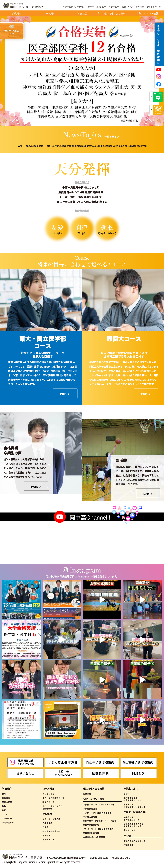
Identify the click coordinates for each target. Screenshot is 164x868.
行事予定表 (47, 823)
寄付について (130, 830)
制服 (4, 810)
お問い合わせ (8, 823)
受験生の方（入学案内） (74, 7)
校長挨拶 (6, 798)
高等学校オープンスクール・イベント (100, 821)
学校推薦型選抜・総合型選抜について (132, 799)
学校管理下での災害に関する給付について (133, 825)
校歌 (4, 806)
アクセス (6, 814)
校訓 (4, 794)
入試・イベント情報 (94, 799)
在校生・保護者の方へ (135, 812)
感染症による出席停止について (131, 818)
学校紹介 (7, 789)
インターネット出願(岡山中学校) (98, 813)
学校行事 (46, 836)
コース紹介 (48, 789)
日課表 (45, 827)
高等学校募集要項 (91, 825)
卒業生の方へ (131, 789)
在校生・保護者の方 (97, 7)
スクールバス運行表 (51, 819)
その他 (127, 836)
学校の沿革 (7, 802)
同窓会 (127, 794)
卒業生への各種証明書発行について (134, 806)
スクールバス (8, 818)
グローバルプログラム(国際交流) (52, 807)
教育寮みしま (48, 839)
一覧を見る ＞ (112, 137)
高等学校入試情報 (91, 833)
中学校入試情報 (90, 817)
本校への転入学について (134, 841)
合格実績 (87, 794)
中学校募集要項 (90, 809)
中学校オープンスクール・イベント (99, 805)
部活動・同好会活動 (51, 831)
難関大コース (48, 802)
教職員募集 (129, 845)
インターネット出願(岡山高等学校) (99, 829)
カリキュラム (48, 794)
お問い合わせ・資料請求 (133, 7)
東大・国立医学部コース (53, 798)
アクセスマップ (154, 7)
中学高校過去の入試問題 (94, 837)
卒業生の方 (114, 7)
